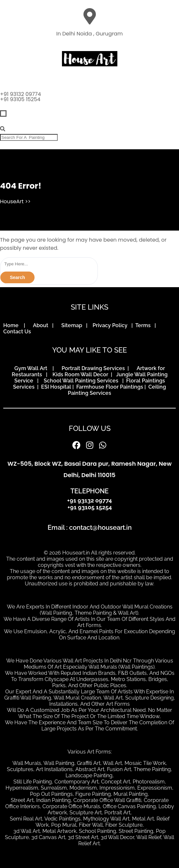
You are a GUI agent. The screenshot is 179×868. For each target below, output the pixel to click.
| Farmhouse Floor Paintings (107, 387)
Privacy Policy (111, 325)
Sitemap (73, 325)
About (42, 325)
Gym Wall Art (33, 368)
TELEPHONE (89, 491)
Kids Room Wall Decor (81, 374)
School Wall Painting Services (82, 381)
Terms (144, 325)
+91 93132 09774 (21, 94)
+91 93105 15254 (20, 99)
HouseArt (12, 201)
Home (13, 325)
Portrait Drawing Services (94, 368)
